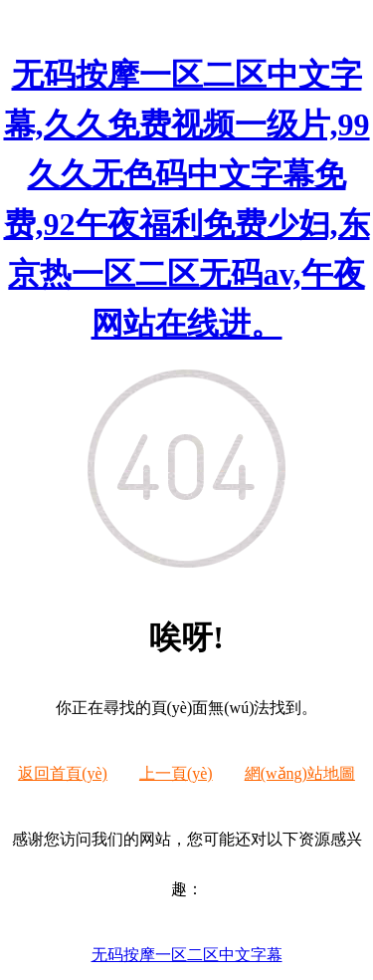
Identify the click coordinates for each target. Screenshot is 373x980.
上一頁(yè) (176, 773)
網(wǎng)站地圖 (300, 773)
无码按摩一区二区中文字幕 (187, 955)
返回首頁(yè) (63, 773)
